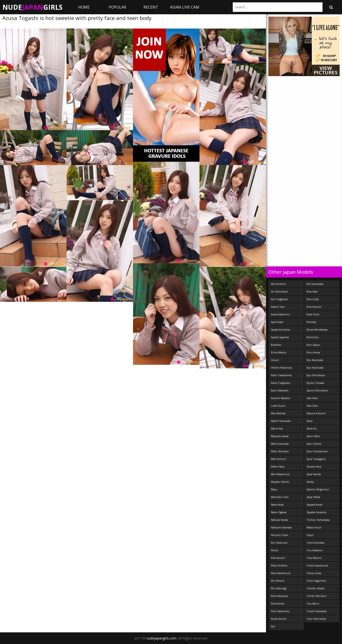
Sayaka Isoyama (316, 512)
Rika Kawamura (281, 573)
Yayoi (310, 535)
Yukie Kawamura (317, 565)
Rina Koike (278, 603)
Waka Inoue (314, 527)
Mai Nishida (278, 413)
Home (84, 7)
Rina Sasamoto (280, 611)
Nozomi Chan (280, 535)
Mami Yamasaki (281, 421)
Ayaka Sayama (280, 337)
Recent (151, 7)
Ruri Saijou (313, 345)
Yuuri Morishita (316, 619)
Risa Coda (313, 299)
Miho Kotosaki (280, 444)
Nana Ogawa (279, 512)
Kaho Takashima (281, 375)
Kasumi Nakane (281, 398)
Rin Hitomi (278, 581)
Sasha (310, 482)
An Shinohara (279, 291)
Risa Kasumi (314, 307)
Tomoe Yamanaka (318, 520)
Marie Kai (277, 428)
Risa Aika (312, 291)
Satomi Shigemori (318, 489)
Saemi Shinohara (317, 390)
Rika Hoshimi (279, 565)
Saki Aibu (312, 398)
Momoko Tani (280, 497)
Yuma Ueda (314, 573)
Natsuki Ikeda (279, 520)
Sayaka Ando (315, 505)
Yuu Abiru (313, 603)
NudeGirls (32, 7)
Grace (275, 360)
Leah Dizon (278, 406)
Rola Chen (313, 314)
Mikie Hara (278, 466)
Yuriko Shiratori (317, 596)
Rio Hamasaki (315, 284)
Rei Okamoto (279, 543)
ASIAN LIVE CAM (185, 7)
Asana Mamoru (280, 314)
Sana (310, 421)
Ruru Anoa (313, 352)
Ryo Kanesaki (315, 360)
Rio (273, 626)
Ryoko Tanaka (315, 383)
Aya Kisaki (277, 322)
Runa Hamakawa (317, 329)
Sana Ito (312, 428)
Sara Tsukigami (316, 459)
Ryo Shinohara (316, 375)
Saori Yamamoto (317, 451)
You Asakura (314, 550)
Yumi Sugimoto (316, 581)
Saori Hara (313, 436)
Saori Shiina (314, 444)
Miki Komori (279, 459)
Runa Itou (313, 337)
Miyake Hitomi (280, 482)
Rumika (311, 322)
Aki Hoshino (278, 284)
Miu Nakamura (280, 474)
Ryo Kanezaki (315, 368)
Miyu (274, 489)
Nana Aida (277, 505)
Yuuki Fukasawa (317, 611)
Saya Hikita (313, 497)
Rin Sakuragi (279, 588)
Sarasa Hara (314, 466)
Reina (275, 550)
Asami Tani (278, 307)
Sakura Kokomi (316, 413)
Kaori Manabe (280, 390)
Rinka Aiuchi (279, 619)
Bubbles (276, 345)
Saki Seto (312, 406)
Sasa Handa (314, 474)
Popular (117, 7)
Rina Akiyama (279, 596)
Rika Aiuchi (278, 558)
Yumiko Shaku (316, 588)
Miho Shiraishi (280, 451)
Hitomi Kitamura (281, 368)
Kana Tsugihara (281, 383)
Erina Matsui (279, 352)
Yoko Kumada (315, 543)
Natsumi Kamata (281, 527)
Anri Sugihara (279, 299)
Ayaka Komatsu (281, 329)
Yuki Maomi (314, 558)
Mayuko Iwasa (280, 436)
